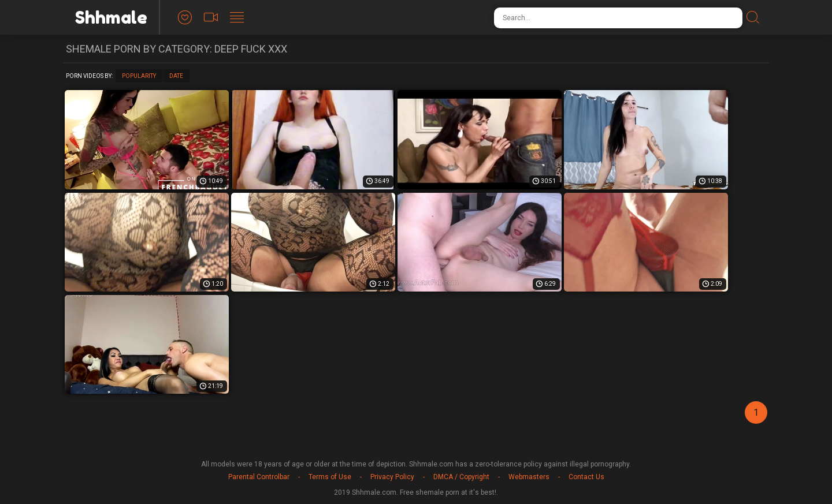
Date (176, 76)
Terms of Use (330, 477)
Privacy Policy (392, 477)
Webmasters (529, 477)
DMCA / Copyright (461, 477)
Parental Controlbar (259, 477)
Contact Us (586, 477)
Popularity (139, 76)
